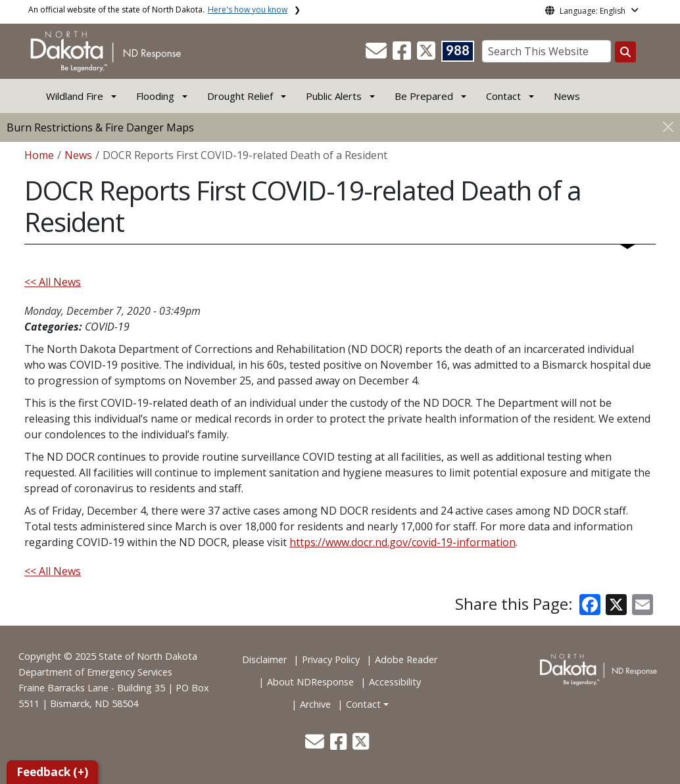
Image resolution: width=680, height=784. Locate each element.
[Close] (668, 127)
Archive (315, 704)
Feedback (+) (52, 772)
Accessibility (395, 682)
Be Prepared (424, 96)
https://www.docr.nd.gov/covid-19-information (402, 542)
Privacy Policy (331, 659)
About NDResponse (310, 682)
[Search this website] (625, 52)
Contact (363, 704)
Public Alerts (334, 96)
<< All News (53, 282)
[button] (377, 55)
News (567, 96)
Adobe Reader (406, 659)
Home (39, 155)
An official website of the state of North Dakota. (158, 10)
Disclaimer (264, 659)
